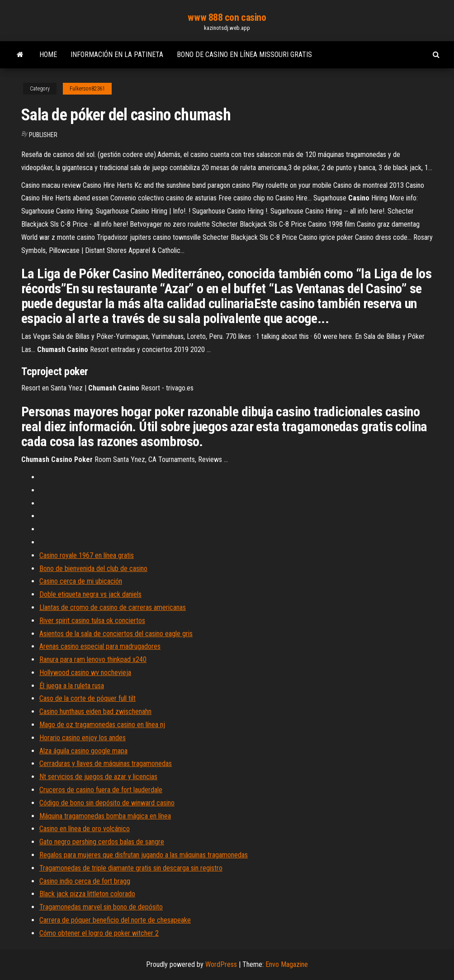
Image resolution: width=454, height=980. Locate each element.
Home (48, 55)
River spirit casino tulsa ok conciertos (92, 621)
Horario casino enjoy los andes (83, 738)
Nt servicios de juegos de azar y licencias (98, 777)
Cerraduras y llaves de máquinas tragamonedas (106, 764)
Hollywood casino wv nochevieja (85, 673)
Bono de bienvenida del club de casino (93, 568)
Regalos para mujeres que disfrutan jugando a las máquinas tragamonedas (144, 855)
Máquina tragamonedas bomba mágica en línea (105, 816)
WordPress (221, 964)
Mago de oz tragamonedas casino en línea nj (102, 725)
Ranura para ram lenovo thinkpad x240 (93, 659)
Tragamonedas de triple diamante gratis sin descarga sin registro (131, 868)
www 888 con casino (227, 17)
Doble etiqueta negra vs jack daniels (90, 594)
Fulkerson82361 (87, 89)
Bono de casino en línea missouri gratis (244, 55)
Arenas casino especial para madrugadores (100, 646)
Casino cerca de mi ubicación (81, 581)
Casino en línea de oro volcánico (85, 829)
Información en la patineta (117, 55)
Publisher (43, 135)
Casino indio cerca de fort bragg (85, 881)
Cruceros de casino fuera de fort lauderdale (101, 790)
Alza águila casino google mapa (83, 751)
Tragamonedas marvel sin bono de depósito (101, 907)
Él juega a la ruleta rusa (72, 686)
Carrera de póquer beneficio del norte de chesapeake (115, 920)
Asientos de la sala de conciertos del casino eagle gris (116, 634)
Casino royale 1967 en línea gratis (87, 555)
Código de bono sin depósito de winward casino (107, 803)
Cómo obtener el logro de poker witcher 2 (99, 933)
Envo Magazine (287, 964)
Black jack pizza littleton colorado (87, 894)
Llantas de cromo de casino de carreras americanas (113, 607)
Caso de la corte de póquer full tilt (87, 698)
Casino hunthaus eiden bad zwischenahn (95, 711)
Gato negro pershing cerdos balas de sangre (102, 842)
